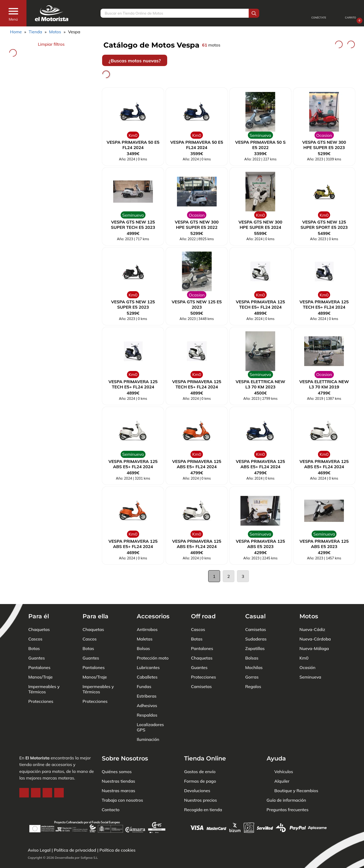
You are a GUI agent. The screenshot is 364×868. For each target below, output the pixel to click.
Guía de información (286, 784)
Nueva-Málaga (314, 633)
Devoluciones (197, 775)
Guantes (37, 642)
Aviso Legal (39, 850)
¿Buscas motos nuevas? (135, 61)
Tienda (35, 32)
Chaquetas (39, 614)
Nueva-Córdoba (315, 623)
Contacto (111, 794)
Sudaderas (256, 623)
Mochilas (254, 652)
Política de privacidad (75, 850)
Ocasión (307, 652)
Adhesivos (147, 690)
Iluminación (148, 723)
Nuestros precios (201, 784)
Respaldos (147, 699)
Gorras (252, 661)
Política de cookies (117, 850)
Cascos (35, 623)
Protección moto (153, 642)
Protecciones (41, 685)
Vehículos (284, 756)
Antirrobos (147, 614)
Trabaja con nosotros (122, 784)
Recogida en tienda (203, 794)
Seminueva (310, 661)
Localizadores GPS (150, 711)
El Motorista (37, 742)
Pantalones (39, 652)
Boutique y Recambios (296, 775)
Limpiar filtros (51, 44)
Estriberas (147, 680)
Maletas (145, 623)
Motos (55, 32)
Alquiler (282, 765)
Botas (34, 633)
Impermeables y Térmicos (44, 673)
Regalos (253, 671)
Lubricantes (148, 652)
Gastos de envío (200, 756)
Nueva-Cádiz (312, 614)
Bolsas (143, 633)
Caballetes (147, 661)
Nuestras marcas (119, 775)
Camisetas (201, 671)
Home (16, 32)
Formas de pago (200, 765)
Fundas (144, 671)
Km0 (304, 642)
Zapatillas (255, 633)
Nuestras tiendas (119, 765)
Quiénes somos (117, 756)
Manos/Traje (40, 661)
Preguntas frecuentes (288, 794)
